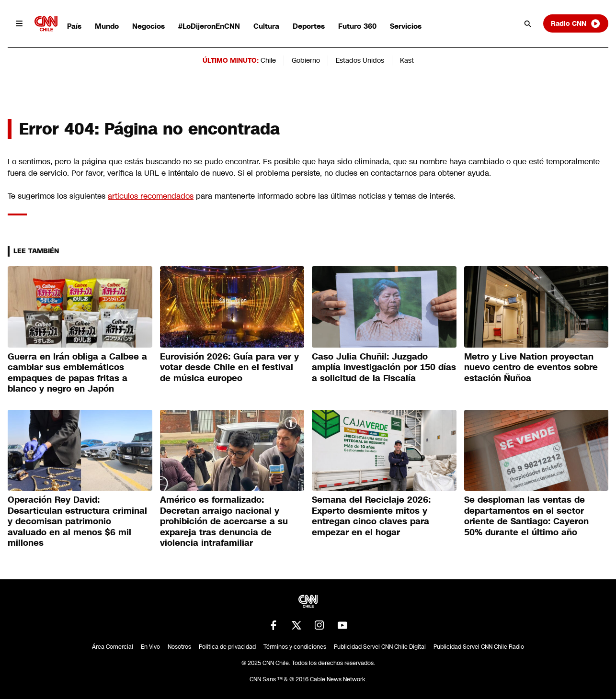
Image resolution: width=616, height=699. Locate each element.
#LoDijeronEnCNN (209, 26)
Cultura (266, 26)
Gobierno (306, 60)
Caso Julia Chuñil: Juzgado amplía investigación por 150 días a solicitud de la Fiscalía (384, 367)
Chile (268, 60)
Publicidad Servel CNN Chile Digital (380, 647)
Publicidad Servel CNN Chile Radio (479, 647)
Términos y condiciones (295, 647)
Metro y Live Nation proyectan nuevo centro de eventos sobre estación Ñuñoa (531, 367)
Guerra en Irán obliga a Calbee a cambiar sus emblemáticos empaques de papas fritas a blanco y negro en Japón (77, 373)
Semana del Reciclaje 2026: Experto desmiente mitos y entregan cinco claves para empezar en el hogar (371, 516)
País (74, 26)
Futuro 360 (357, 26)
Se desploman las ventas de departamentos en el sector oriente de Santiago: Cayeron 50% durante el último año (526, 516)
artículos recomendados (151, 196)
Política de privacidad (227, 647)
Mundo (107, 26)
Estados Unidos (360, 60)
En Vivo (150, 647)
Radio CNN (576, 23)
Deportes (309, 26)
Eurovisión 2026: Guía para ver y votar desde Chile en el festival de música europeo (229, 367)
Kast (407, 60)
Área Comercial (113, 647)
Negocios (148, 26)
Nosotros (179, 647)
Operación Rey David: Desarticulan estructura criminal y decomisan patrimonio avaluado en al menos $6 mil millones (77, 521)
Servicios (406, 26)
